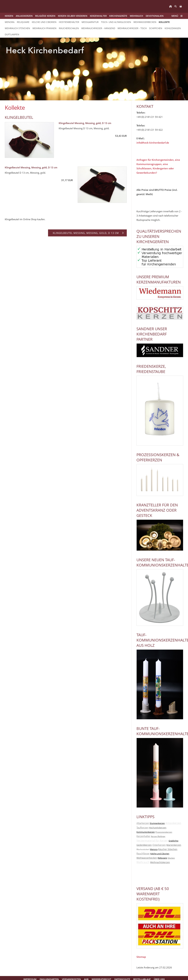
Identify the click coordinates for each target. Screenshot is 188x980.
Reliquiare (162, 858)
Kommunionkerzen (146, 832)
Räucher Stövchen (168, 849)
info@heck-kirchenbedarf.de (153, 143)
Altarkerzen (143, 823)
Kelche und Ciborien (160, 854)
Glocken (171, 858)
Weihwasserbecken (147, 858)
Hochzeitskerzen (158, 828)
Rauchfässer (143, 853)
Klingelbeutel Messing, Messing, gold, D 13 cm (85, 123)
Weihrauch (143, 862)
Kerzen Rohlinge (158, 836)
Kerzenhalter (143, 836)
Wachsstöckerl (143, 849)
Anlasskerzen (173, 823)
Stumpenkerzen (157, 823)
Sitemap (141, 957)
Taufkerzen (142, 828)
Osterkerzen (159, 845)
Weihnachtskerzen (160, 862)
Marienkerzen (174, 845)
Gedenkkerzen (144, 845)
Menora (154, 849)
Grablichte (173, 841)
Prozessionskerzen (164, 832)
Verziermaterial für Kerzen (152, 841)
